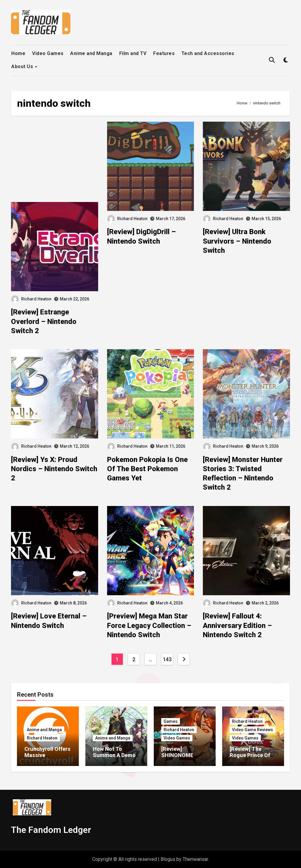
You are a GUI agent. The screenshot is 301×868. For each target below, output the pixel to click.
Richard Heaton (31, 299)
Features (164, 53)
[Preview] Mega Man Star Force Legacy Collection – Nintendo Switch (149, 625)
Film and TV (133, 53)
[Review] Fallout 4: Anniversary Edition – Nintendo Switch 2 (237, 625)
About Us (23, 66)
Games (171, 721)
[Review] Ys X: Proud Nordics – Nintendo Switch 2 (54, 469)
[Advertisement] (55, 162)
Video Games (48, 53)
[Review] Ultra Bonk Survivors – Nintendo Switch (237, 241)
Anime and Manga (91, 53)
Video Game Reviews (253, 730)
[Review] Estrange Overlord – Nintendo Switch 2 (44, 321)
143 (167, 659)
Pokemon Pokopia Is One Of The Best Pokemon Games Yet (147, 469)
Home (18, 53)
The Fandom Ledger (51, 830)
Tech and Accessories (208, 53)
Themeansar (195, 859)
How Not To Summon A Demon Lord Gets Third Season (116, 759)
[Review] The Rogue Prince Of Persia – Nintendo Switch (252, 759)
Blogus (168, 859)
